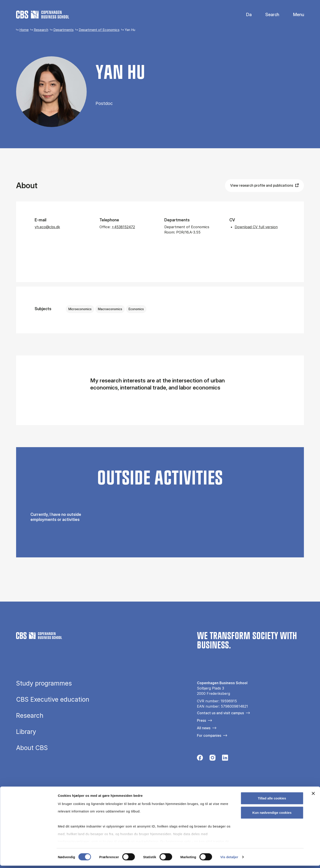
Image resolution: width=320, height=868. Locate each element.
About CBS (32, 748)
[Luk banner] (313, 796)
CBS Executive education (53, 699)
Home (24, 30)
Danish (245, 15)
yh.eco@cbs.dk (47, 227)
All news (204, 728)
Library (26, 732)
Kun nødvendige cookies (272, 815)
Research (41, 30)
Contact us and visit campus (220, 713)
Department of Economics (99, 30)
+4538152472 (123, 227)
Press (201, 720)
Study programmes (44, 683)
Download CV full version (256, 227)
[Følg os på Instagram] (212, 759)
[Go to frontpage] (43, 15)
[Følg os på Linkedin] (225, 759)
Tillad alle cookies (272, 801)
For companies (209, 735)
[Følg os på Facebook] (200, 759)
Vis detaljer (229, 859)
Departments (64, 30)
